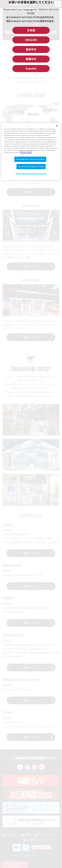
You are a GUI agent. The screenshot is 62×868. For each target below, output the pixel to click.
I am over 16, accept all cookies (31, 166)
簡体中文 (31, 49)
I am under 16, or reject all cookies (30, 159)
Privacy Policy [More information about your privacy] (26, 152)
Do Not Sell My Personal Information (31, 174)
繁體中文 (31, 59)
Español (31, 68)
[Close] (57, 126)
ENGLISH (31, 40)
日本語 (31, 30)
